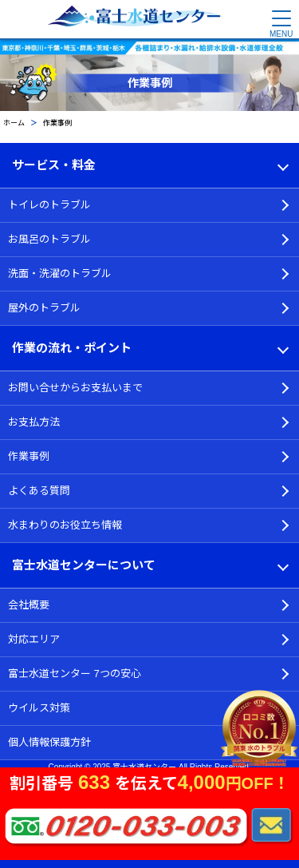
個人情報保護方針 (49, 742)
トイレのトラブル (49, 205)
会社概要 (29, 605)
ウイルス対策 (39, 708)
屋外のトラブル (44, 308)
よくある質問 (39, 491)
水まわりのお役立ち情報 (65, 525)
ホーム (14, 123)
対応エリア (34, 639)
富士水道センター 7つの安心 (75, 674)
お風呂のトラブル (49, 239)
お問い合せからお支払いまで (75, 388)
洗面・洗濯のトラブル (60, 273)
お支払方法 (34, 422)
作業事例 (29, 456)
